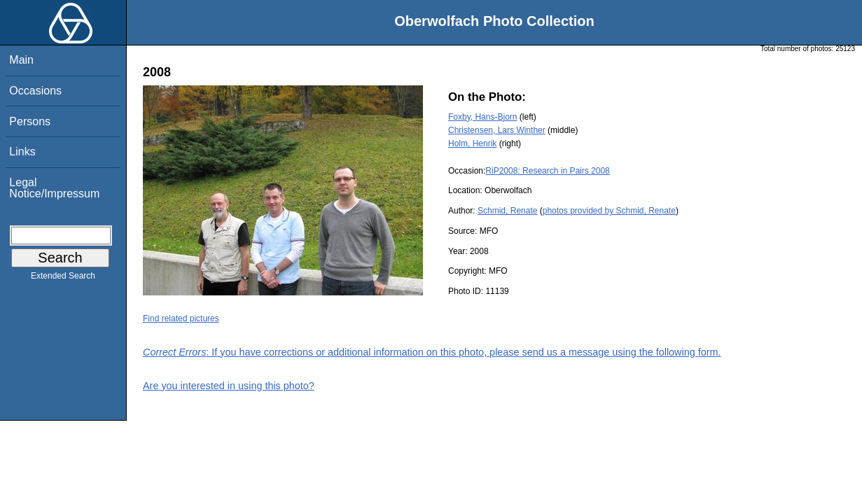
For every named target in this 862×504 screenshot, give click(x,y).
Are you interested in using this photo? (229, 386)
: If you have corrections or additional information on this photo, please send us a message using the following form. (432, 352)
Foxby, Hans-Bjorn (482, 117)
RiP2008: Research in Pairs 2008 (547, 171)
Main (21, 60)
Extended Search (63, 279)
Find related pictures (181, 318)
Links (22, 152)
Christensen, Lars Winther (497, 130)
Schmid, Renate (507, 211)
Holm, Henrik (472, 143)
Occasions (35, 91)
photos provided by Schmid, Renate (609, 211)
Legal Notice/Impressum (54, 188)
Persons (30, 121)
